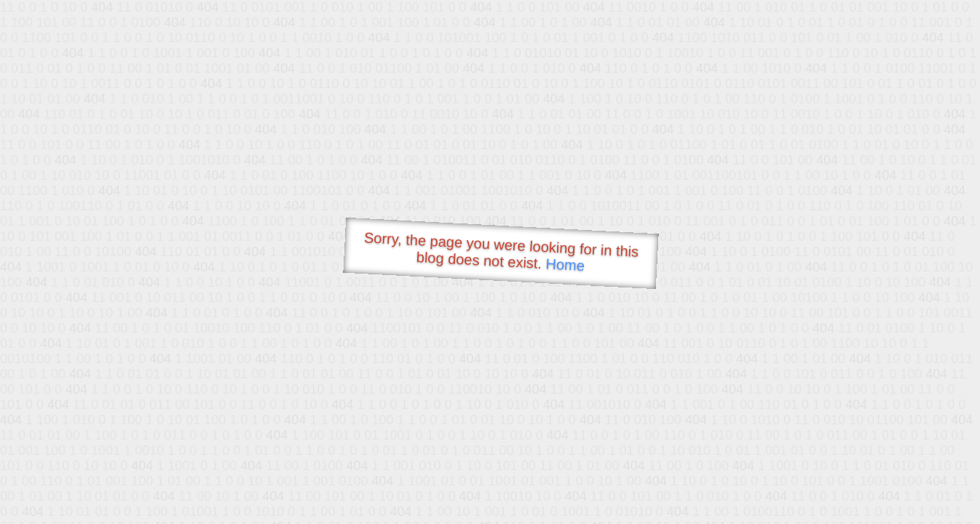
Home (565, 265)
